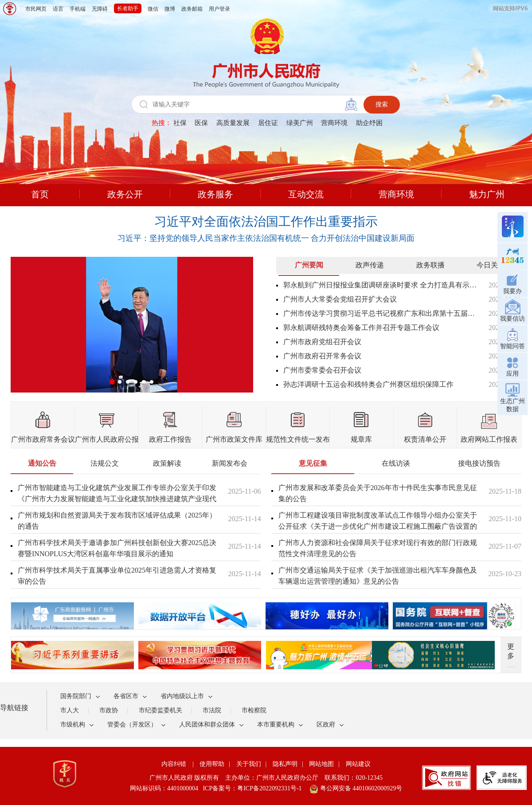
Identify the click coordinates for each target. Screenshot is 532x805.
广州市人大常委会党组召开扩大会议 (340, 299)
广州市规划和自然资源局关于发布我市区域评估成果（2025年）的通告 (117, 521)
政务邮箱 (192, 9)
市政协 (109, 710)
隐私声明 (285, 764)
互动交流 (306, 194)
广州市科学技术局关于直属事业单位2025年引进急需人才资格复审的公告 (117, 576)
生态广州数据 (512, 397)
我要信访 (512, 311)
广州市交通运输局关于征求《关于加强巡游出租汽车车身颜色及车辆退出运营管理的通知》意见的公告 (378, 576)
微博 (170, 9)
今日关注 (491, 265)
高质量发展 (233, 123)
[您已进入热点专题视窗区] (266, 614)
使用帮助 (212, 764)
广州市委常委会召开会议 (322, 370)
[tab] (309, 267)
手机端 (78, 9)
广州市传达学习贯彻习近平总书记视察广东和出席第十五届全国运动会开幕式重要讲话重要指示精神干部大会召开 (380, 313)
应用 (512, 366)
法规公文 (105, 463)
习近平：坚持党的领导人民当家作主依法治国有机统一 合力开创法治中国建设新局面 (266, 238)
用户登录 (219, 9)
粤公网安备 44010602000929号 (360, 788)
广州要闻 (309, 265)
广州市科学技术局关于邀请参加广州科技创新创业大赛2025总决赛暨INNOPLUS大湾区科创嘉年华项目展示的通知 (117, 548)
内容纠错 (174, 764)
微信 (153, 9)
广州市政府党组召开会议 (322, 342)
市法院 (212, 710)
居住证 (268, 123)
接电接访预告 (479, 463)
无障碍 (100, 9)
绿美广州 (300, 123)
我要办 (512, 283)
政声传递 (370, 265)
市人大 (70, 710)
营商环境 (334, 123)
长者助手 (128, 8)
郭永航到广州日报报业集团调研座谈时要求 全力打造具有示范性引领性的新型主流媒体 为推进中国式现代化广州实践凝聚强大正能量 (380, 285)
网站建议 (358, 764)
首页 (40, 194)
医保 (201, 123)
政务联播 (430, 265)
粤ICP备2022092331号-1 (269, 788)
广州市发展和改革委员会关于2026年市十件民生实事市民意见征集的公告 (378, 493)
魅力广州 (487, 194)
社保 (180, 123)
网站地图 (321, 764)
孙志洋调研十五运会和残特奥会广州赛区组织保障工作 (368, 384)
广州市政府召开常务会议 (322, 356)
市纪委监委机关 (160, 710)
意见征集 (313, 463)
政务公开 (125, 194)
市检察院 (254, 710)
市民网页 (36, 9)
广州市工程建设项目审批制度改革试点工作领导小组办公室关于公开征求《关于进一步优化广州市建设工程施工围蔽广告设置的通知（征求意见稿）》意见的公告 (378, 526)
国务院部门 (76, 696)
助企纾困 (369, 123)
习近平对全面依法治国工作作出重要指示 (266, 222)
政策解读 (167, 463)
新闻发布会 (230, 463)
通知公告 (42, 463)
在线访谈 (396, 463)
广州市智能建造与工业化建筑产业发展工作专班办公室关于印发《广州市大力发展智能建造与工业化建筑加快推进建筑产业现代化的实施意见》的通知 (117, 499)
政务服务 (215, 194)
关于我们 (249, 764)
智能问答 (512, 338)
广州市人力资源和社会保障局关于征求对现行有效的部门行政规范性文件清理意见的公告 (378, 548)
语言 (58, 9)
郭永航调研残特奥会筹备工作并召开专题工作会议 (361, 328)
